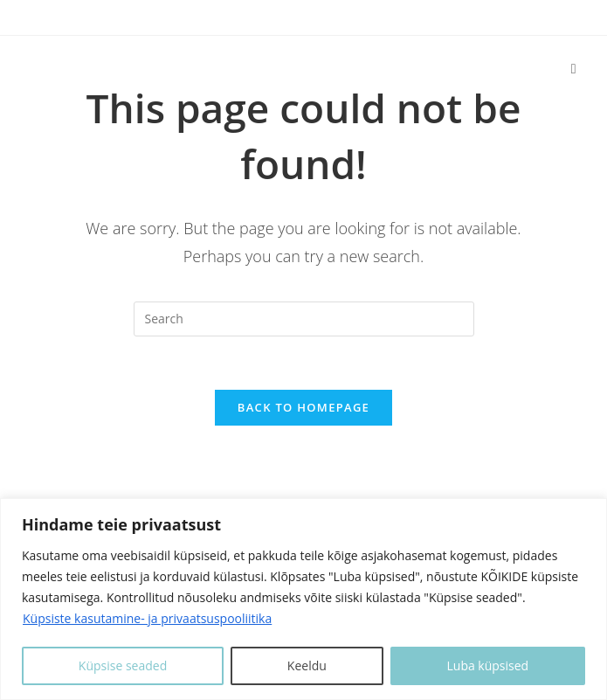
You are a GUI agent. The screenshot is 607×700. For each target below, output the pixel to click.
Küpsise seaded (123, 665)
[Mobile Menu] (574, 68)
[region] (303, 599)
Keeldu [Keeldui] (307, 665)
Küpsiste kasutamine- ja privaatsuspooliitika (147, 618)
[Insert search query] (304, 319)
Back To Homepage (303, 407)
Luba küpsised (487, 665)
